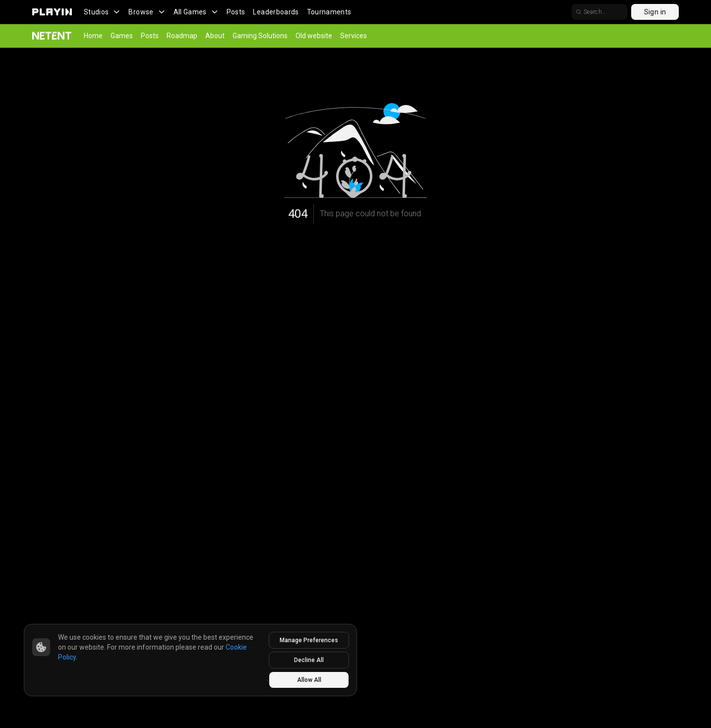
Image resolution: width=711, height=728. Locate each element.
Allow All (309, 680)
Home (93, 36)
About (215, 36)
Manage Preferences (309, 640)
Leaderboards (276, 12)
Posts (236, 12)
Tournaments (329, 12)
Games (122, 36)
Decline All (309, 660)
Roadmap (182, 36)
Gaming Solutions (260, 36)
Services (354, 36)
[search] (599, 12)
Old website (314, 36)
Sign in (655, 12)
